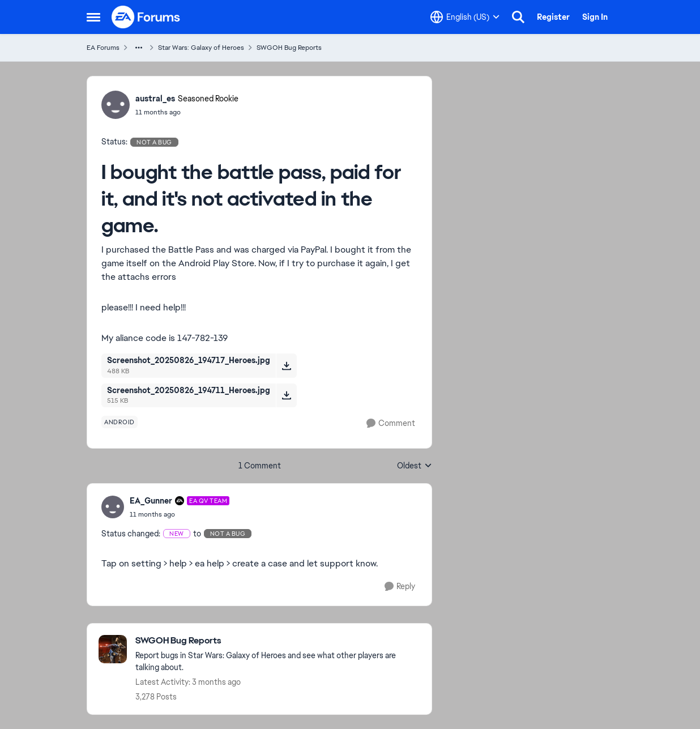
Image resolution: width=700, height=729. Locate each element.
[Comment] (391, 423)
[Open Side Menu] (93, 17)
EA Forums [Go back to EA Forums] (103, 48)
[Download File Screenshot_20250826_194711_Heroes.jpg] (286, 395)
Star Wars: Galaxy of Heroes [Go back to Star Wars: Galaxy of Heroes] (201, 48)
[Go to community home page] (146, 17)
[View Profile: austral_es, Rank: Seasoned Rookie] (116, 105)
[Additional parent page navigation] (139, 48)
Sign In (595, 17)
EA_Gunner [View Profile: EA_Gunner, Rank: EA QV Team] (151, 501)
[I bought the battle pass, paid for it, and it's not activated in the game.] (180, 514)
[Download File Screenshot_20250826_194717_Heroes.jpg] (286, 365)
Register (553, 17)
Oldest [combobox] (415, 466)
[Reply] (400, 587)
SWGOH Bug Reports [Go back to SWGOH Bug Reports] (289, 48)
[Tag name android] (119, 422)
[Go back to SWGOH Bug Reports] (278, 641)
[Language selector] (465, 17)
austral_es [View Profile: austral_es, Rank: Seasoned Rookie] (155, 99)
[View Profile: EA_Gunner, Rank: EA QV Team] (113, 507)
